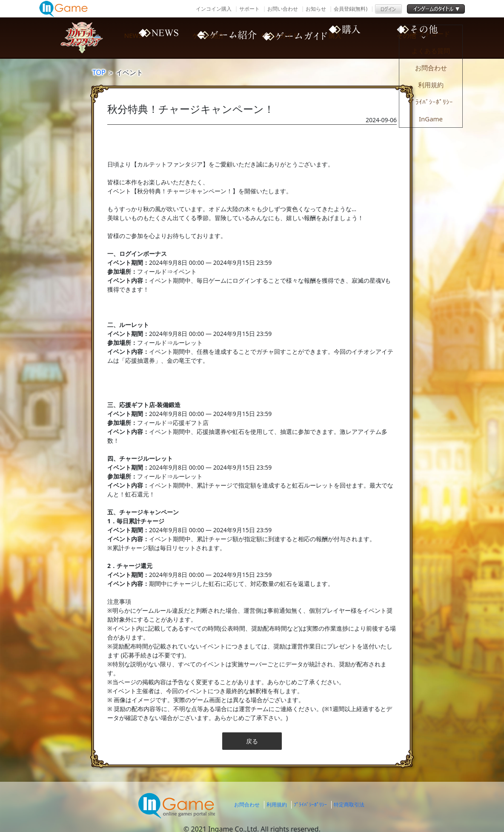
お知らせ (316, 9)
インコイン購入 (214, 9)
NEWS (150, 37)
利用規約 (277, 805)
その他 (439, 37)
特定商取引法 (349, 805)
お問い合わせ (283, 9)
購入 (367, 37)
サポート (249, 9)
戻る (252, 741)
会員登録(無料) (351, 9)
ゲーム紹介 (222, 37)
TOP (99, 72)
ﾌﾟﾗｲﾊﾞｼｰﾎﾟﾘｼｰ (310, 805)
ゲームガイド (295, 37)
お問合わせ (247, 805)
